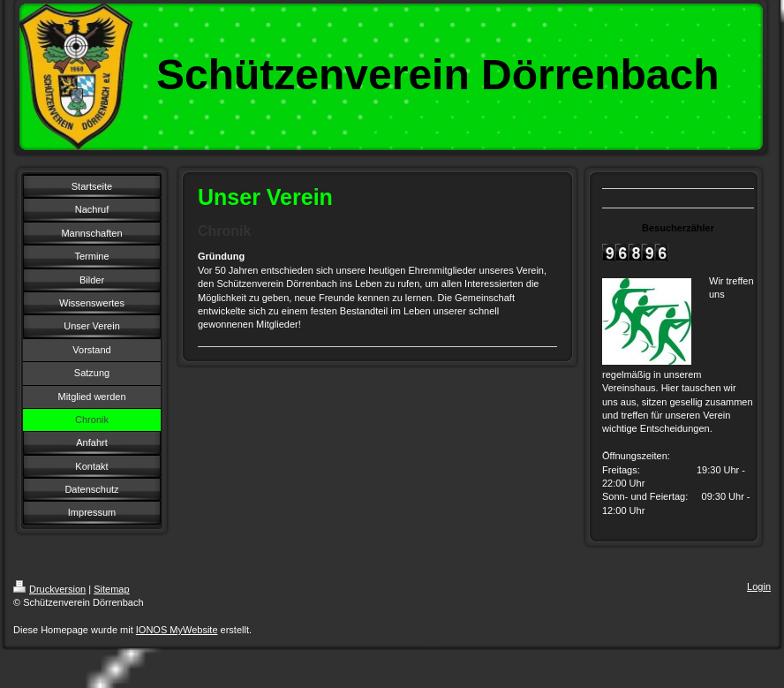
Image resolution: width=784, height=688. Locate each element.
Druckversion (49, 589)
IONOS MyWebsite (177, 630)
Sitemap (111, 589)
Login (759, 586)
